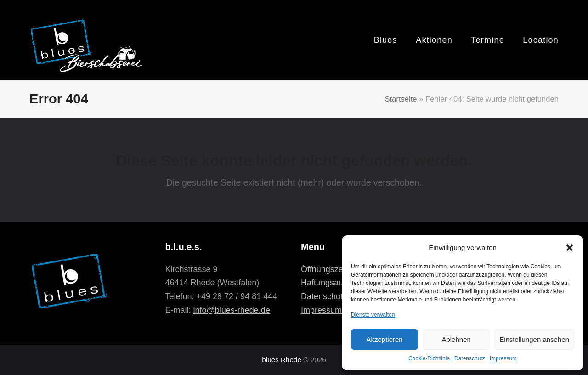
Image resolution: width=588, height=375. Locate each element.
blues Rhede (282, 360)
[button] (570, 248)
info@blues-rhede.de (232, 310)
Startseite (401, 99)
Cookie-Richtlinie (429, 358)
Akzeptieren (384, 339)
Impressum (503, 358)
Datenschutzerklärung (341, 296)
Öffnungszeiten (329, 269)
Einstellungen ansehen (534, 339)
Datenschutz (470, 358)
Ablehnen (456, 339)
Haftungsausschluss (338, 283)
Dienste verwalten (373, 315)
